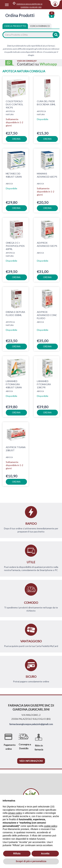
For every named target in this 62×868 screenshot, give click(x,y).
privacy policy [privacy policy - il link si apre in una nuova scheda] (15, 813)
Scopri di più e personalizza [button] (31, 861)
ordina (16, 139)
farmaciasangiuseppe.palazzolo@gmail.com (31, 724)
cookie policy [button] (51, 826)
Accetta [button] (45, 854)
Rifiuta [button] (17, 854)
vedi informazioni (31, 761)
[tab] (40, 26)
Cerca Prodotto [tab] (15, 26)
